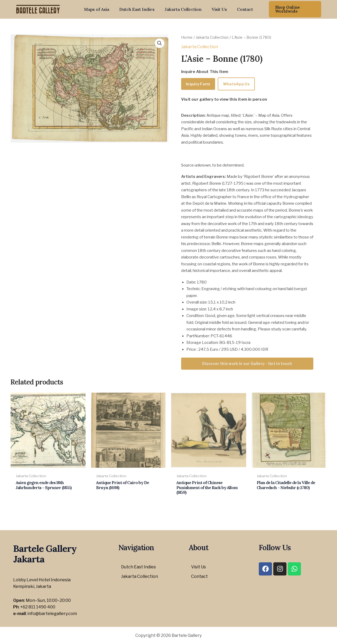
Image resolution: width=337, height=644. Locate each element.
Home (187, 37)
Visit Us (217, 9)
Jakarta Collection (183, 9)
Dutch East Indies (139, 9)
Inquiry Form (198, 84)
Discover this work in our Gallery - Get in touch (247, 364)
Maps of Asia (100, 9)
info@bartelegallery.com (52, 614)
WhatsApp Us (236, 84)
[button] (293, 9)
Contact (242, 9)
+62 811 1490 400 (38, 607)
